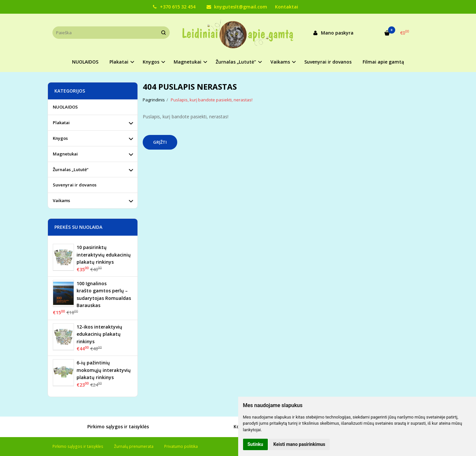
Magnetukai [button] (188, 62)
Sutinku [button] (255, 444)
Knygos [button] (151, 62)
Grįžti (160, 142)
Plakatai (61, 123)
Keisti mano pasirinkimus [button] (299, 444)
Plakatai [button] (119, 62)
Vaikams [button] (280, 62)
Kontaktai (287, 7)
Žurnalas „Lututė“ (71, 169)
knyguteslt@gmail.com (237, 7)
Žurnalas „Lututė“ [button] (236, 62)
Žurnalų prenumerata (134, 446)
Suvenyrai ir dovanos (328, 62)
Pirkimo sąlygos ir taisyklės (111, 427)
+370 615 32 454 (174, 7)
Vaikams (61, 200)
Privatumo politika (181, 446)
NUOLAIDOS (85, 62)
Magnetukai (65, 154)
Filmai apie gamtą (383, 62)
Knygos (60, 138)
